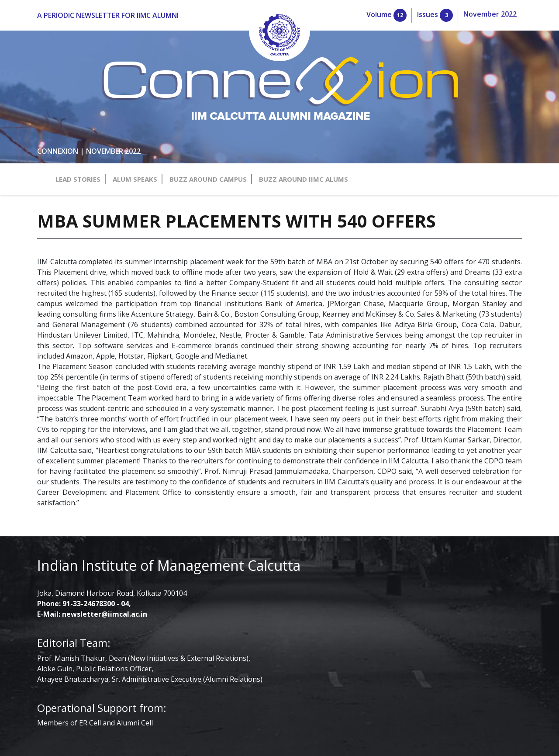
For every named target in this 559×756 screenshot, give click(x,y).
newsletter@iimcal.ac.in (64, 378)
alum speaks (38, 109)
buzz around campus (50, 116)
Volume (36, 40)
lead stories (37, 101)
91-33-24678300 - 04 (56, 370)
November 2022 (44, 56)
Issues (32, 48)
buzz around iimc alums (54, 124)
